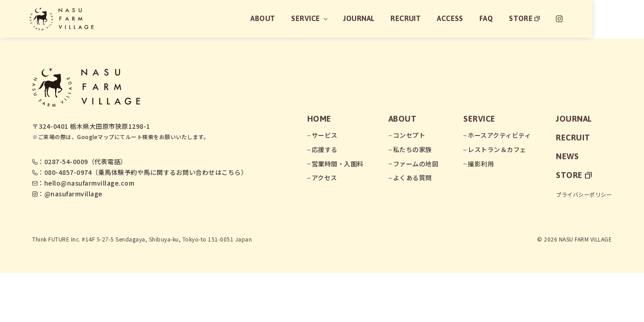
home (319, 119)
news (567, 156)
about (311, 19)
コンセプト (409, 135)
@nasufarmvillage (73, 194)
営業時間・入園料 (338, 164)
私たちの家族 (413, 149)
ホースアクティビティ (499, 135)
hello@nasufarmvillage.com (89, 183)
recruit (455, 19)
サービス (325, 135)
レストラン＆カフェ (497, 149)
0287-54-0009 (66, 161)
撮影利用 (481, 164)
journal (407, 19)
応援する (325, 149)
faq (535, 19)
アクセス (324, 178)
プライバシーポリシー (584, 194)
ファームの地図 (416, 164)
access (499, 19)
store (574, 19)
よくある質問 (413, 178)
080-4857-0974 (68, 172)
